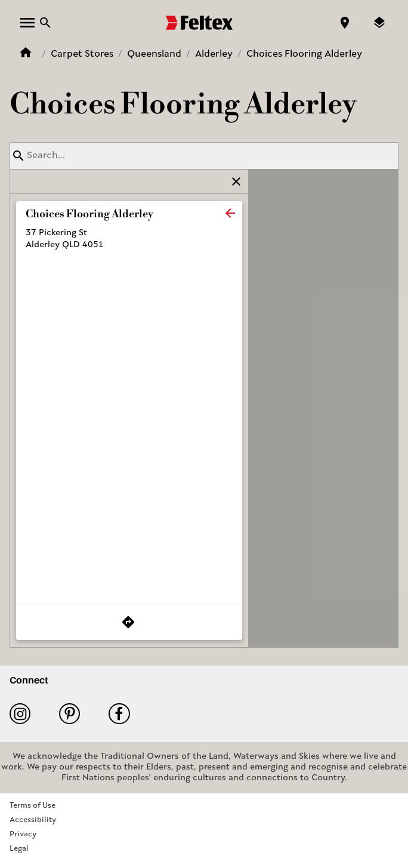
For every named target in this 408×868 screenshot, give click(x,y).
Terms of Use (33, 806)
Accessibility (33, 820)
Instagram (20, 714)
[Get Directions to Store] (129, 622)
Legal (19, 849)
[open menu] (27, 23)
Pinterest (69, 714)
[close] (230, 213)
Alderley (214, 54)
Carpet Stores (82, 54)
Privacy (23, 834)
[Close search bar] (45, 23)
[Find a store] (345, 23)
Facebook (119, 714)
